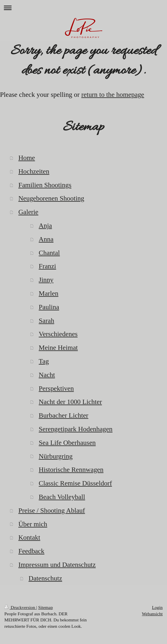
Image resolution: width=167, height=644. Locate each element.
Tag (44, 361)
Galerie (28, 212)
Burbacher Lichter (63, 415)
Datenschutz (45, 578)
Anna (46, 239)
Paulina (49, 307)
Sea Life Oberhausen (67, 443)
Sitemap (45, 607)
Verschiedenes (58, 334)
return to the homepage (113, 94)
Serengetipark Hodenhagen (76, 429)
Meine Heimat (58, 348)
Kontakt (29, 537)
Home (27, 158)
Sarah (46, 321)
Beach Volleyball (62, 497)
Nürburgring (56, 456)
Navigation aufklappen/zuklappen (83, 8)
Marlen (49, 293)
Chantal (49, 253)
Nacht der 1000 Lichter (70, 402)
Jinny (46, 280)
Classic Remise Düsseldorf (75, 483)
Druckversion (20, 607)
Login (157, 607)
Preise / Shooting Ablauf (52, 510)
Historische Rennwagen (71, 470)
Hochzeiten (34, 171)
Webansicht (152, 614)
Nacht (47, 375)
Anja (45, 225)
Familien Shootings (45, 185)
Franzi (47, 266)
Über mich (33, 524)
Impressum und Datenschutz (57, 565)
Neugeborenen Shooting (51, 198)
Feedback (31, 551)
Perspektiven (56, 388)
